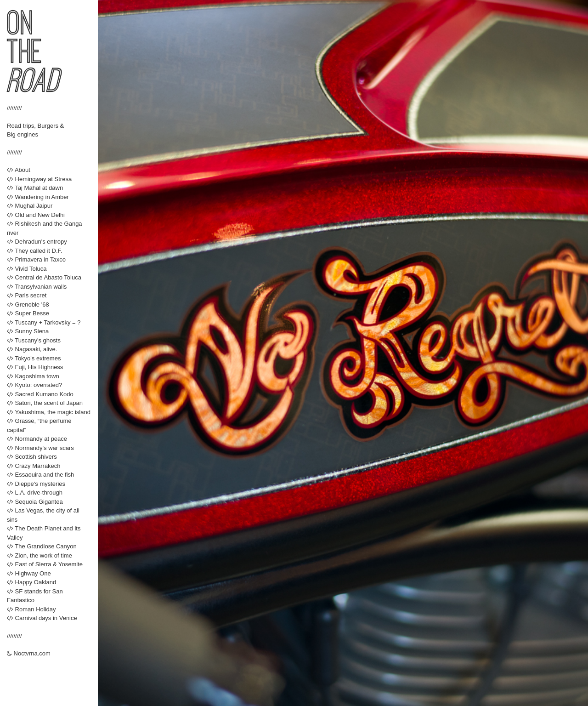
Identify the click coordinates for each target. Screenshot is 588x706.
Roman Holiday (31, 609)
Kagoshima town (33, 376)
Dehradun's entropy (37, 242)
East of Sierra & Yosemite (45, 564)
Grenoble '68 (28, 305)
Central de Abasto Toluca (44, 277)
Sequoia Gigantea (35, 502)
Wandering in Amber (38, 197)
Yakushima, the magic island (49, 412)
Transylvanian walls (37, 287)
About (19, 170)
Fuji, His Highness (35, 367)
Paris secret (27, 295)
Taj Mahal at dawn (35, 188)
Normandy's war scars (40, 448)
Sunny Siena (28, 331)
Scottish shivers (32, 457)
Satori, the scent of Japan (45, 403)
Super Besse (28, 313)
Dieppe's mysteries (36, 484)
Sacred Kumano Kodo (40, 394)
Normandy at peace (37, 439)
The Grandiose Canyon (42, 546)
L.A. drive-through (35, 492)
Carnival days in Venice (42, 618)
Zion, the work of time (40, 555)
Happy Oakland (31, 582)
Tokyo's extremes (34, 358)
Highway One (29, 573)
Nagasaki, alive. (32, 349)
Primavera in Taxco (36, 259)
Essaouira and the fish (40, 475)
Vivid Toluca (27, 269)
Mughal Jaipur (30, 206)
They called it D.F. (35, 251)
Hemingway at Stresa (39, 179)
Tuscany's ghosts (34, 340)
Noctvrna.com (29, 653)
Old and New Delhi (36, 215)
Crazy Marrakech (34, 466)
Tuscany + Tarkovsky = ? (44, 322)
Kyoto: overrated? (34, 385)
